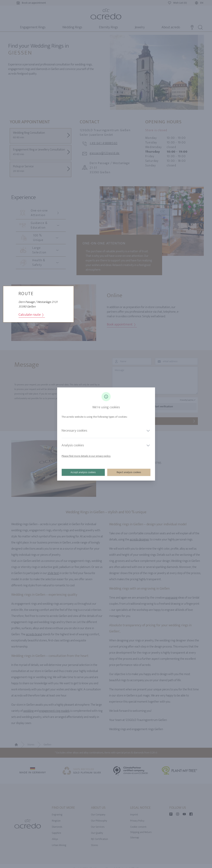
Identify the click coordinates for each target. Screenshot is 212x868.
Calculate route (31, 315)
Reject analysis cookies (129, 472)
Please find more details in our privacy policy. (86, 456)
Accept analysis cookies (83, 472)
